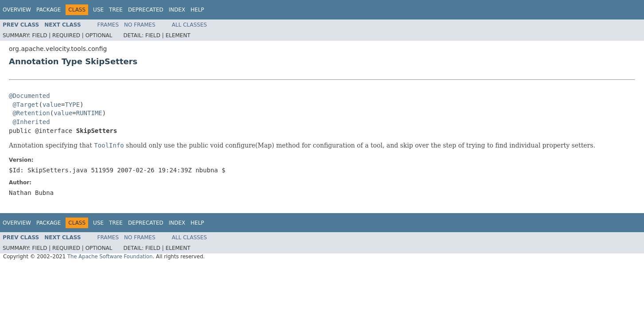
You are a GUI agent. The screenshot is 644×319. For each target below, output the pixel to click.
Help (197, 10)
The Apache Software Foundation (110, 257)
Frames (108, 25)
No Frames (140, 25)
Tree (116, 10)
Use (98, 10)
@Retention (31, 113)
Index (177, 10)
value (52, 105)
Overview (17, 10)
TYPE (72, 105)
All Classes (189, 25)
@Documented (29, 96)
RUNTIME (89, 113)
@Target (25, 105)
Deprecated (146, 10)
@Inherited (31, 122)
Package (48, 10)
